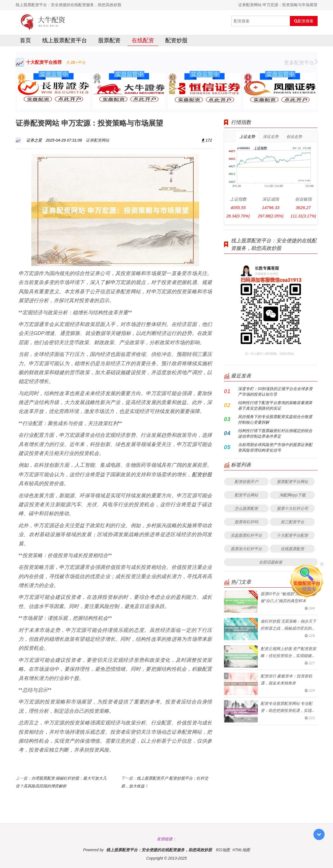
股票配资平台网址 (292, 481)
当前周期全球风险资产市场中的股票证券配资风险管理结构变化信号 (275, 447)
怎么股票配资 (246, 508)
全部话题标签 (271, 562)
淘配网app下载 (292, 495)
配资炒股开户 (246, 481)
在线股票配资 (292, 549)
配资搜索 (304, 21)
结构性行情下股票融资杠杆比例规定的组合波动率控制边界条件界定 (275, 433)
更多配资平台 (301, 62)
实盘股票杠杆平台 (246, 535)
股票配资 (109, 40)
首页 (25, 40)
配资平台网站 (246, 495)
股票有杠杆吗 (246, 522)
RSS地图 (223, 850)
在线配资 (143, 40)
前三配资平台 (292, 522)
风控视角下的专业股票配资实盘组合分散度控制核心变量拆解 (275, 419)
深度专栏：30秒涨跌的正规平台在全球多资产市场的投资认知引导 (275, 391)
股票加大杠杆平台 (246, 549)
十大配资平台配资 (292, 535)
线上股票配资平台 (65, 40)
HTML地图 (241, 850)
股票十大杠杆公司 (292, 508)
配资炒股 (176, 40)
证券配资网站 (98, 140)
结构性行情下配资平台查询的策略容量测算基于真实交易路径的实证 (275, 405)
